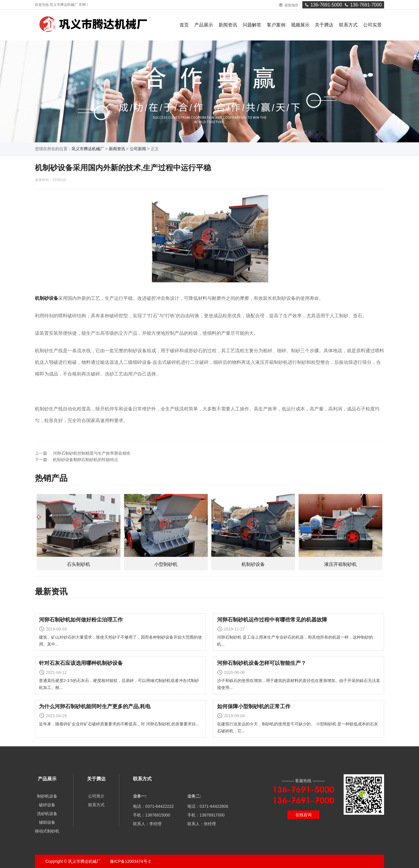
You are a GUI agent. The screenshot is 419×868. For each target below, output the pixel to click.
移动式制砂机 (47, 831)
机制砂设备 (47, 298)
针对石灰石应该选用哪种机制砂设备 (81, 663)
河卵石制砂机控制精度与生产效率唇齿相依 (92, 453)
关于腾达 (324, 25)
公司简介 (96, 796)
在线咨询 (303, 815)
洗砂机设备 (47, 814)
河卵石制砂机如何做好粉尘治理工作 (81, 620)
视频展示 (300, 25)
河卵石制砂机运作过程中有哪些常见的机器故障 (272, 620)
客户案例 (276, 25)
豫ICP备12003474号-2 (130, 861)
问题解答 (252, 25)
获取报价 (289, 5)
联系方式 (348, 25)
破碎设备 (47, 805)
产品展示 (204, 25)
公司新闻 (138, 149)
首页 (184, 25)
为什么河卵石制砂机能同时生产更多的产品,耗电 (95, 706)
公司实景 (372, 25)
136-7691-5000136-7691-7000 (343, 5)
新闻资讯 (228, 25)
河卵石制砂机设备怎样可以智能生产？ (262, 663)
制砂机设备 (47, 796)
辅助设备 (47, 822)
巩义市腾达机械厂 (88, 149)
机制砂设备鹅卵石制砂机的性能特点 (86, 460)
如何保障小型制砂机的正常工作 (254, 706)
